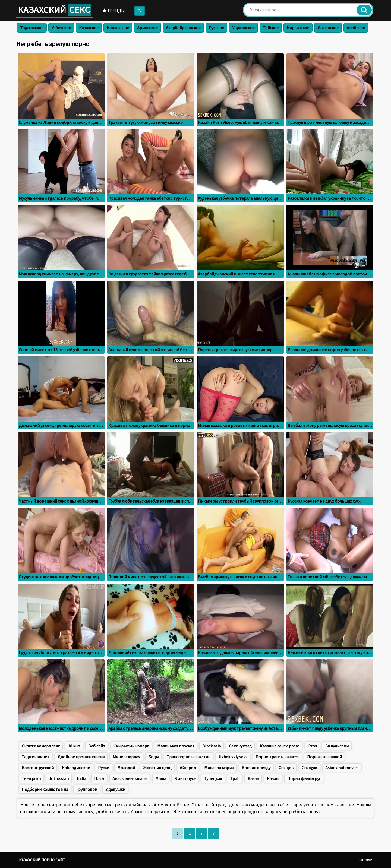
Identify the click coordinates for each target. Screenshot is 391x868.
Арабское (356, 28)
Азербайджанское (183, 28)
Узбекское (61, 28)
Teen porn (31, 778)
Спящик (286, 768)
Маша (161, 778)
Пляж (99, 778)
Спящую (309, 768)
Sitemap (366, 860)
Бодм (153, 757)
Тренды (114, 11)
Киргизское (298, 28)
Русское (216, 28)
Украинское (243, 28)
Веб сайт (97, 746)
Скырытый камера (131, 746)
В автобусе (185, 778)
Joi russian (59, 778)
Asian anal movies (342, 768)
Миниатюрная (126, 757)
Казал (253, 778)
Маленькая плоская (176, 746)
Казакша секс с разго (280, 746)
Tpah (235, 778)
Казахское (89, 28)
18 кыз (74, 746)
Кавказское (118, 28)
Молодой (126, 768)
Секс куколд (240, 746)
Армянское (147, 28)
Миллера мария (219, 768)
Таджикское (32, 28)
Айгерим (188, 768)
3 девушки (115, 789)
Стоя (312, 746)
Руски (104, 768)
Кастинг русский (38, 768)
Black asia (212, 746)
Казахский (55, 10)
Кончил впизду (256, 768)
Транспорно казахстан (189, 757)
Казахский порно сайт (42, 860)
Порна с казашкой (324, 757)
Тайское (271, 28)
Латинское (328, 28)
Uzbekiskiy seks (233, 757)
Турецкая (213, 778)
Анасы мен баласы (130, 778)
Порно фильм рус (304, 778)
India (81, 778)
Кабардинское (76, 768)
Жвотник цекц (157, 768)
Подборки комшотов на (45, 789)
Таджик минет (36, 757)
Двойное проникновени (81, 757)
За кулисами (337, 746)
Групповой (87, 789)
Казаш (273, 778)
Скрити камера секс (41, 746)
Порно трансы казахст (277, 757)
